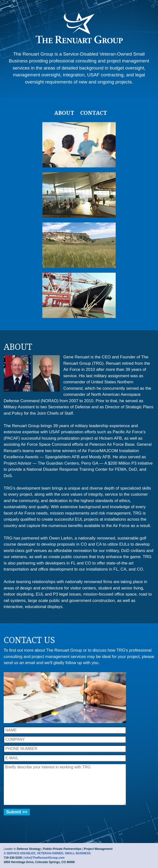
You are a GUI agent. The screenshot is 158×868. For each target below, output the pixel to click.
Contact (94, 113)
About (64, 113)
